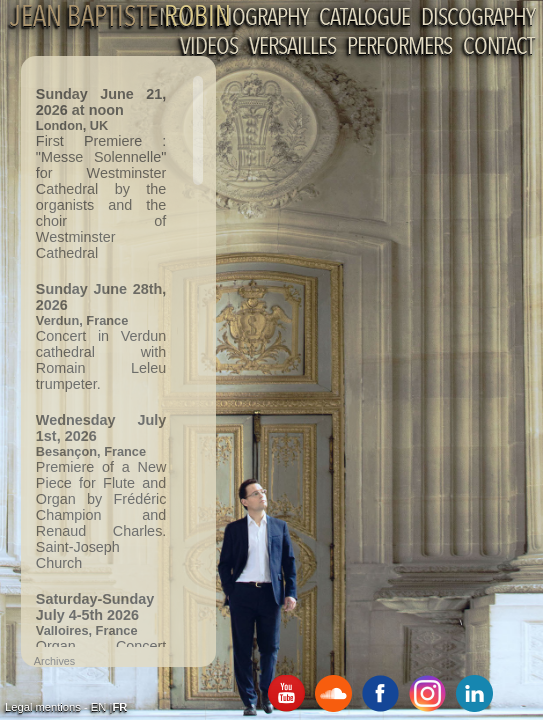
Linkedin (474, 693)
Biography (262, 19)
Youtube (286, 693)
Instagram (427, 693)
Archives (54, 661)
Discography (477, 19)
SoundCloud (333, 693)
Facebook (380, 693)
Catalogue (364, 19)
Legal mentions (43, 707)
